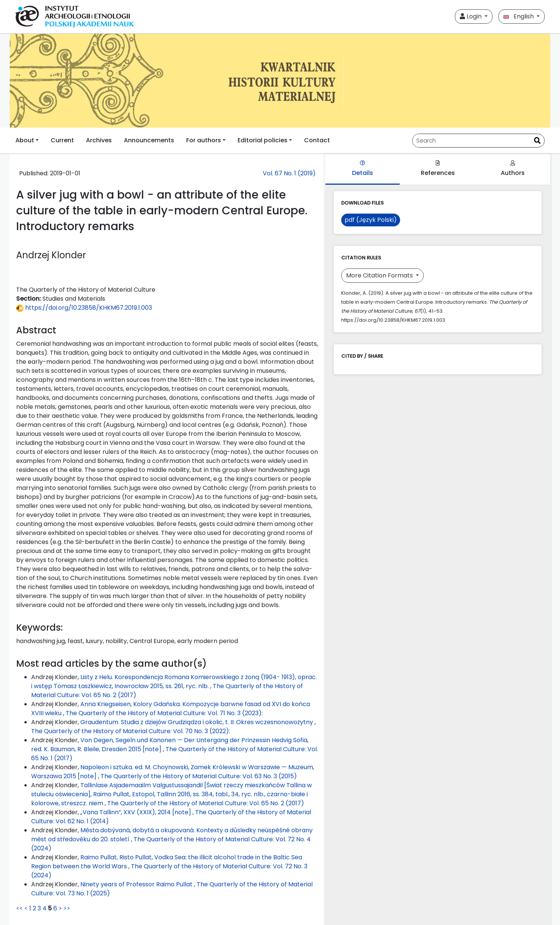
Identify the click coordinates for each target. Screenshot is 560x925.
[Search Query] (471, 141)
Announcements (149, 140)
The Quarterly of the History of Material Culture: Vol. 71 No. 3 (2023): (164, 713)
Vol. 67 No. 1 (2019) (289, 173)
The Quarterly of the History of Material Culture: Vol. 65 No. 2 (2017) (206, 803)
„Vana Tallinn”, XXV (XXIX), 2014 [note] (136, 812)
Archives (99, 140)
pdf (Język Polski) (371, 220)
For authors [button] (204, 140)
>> (67, 908)
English (519, 16)
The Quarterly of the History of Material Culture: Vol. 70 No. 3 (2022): (131, 731)
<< (20, 908)
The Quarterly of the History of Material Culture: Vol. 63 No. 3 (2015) (199, 776)
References (438, 169)
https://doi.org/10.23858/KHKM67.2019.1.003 (84, 308)
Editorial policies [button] (263, 140)
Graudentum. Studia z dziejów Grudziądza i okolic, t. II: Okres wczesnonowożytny (197, 722)
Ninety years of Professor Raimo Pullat (137, 884)
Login (471, 16)
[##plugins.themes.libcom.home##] (280, 81)
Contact (317, 140)
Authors (513, 169)
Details (363, 169)
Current (62, 140)
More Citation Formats (380, 275)
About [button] (25, 140)
